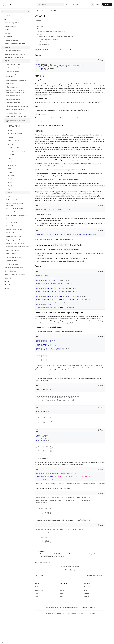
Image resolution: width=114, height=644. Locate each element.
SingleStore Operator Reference (15, 54)
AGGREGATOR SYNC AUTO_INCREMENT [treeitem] (15, 126)
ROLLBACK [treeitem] (11, 179)
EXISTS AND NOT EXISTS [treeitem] (16, 151)
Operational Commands (14, 229)
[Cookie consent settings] (2, 642)
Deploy (6, 19)
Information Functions (14, 219)
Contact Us (87, 614)
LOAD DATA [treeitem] (12, 165)
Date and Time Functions (15, 200)
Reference (7, 47)
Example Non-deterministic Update (48, 39)
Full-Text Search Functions (15, 209)
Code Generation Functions (15, 110)
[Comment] (74, 597)
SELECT (85, 85)
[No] (70, 597)
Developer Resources (11, 40)
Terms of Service (87, 635)
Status (37, 627)
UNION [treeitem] (10, 189)
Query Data (7, 33)
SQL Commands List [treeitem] (13, 68)
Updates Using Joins (44, 42)
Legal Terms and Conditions (87, 641)
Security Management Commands (18, 247)
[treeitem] (15, 16)
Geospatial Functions (13, 212)
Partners (87, 624)
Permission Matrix (49, 241)
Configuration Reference (13, 51)
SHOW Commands (12, 250)
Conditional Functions (14, 113)
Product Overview (40, 614)
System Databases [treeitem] (11, 271)
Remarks (40, 29)
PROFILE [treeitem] (11, 169)
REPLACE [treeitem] (11, 176)
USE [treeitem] (9, 196)
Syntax (39, 24)
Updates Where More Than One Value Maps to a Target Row (56, 37)
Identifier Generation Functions (17, 215)
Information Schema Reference (15, 274)
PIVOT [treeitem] (10, 172)
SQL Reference (10, 61)
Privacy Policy (77, 635)
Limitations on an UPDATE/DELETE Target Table (51, 31)
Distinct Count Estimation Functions (15, 204)
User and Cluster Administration (14, 44)
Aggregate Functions (13, 103)
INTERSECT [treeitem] (12, 162)
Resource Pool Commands (15, 243)
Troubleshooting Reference (14, 268)
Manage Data (8, 37)
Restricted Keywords (13, 99)
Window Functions (12, 264)
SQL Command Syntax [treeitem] (14, 65)
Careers (86, 621)
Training (62, 624)
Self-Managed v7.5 (40, 11)
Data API (8, 278)
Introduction (8, 16)
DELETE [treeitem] (10, 144)
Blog (86, 617)
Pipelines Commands (13, 233)
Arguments (40, 26)
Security (6, 281)
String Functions (12, 254)
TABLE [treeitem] (10, 186)
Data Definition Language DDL (16, 117)
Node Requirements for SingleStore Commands (53, 177)
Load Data (7, 30)
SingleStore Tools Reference (14, 58)
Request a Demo (39, 617)
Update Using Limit (44, 44)
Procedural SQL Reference (15, 236)
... (48, 11)
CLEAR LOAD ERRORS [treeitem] (15, 134)
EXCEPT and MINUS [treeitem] (14, 148)
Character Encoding (13, 87)
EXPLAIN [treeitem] (11, 155)
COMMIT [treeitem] (11, 137)
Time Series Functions (14, 257)
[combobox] (92, 4)
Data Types (10, 84)
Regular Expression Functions (16, 240)
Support (6, 288)
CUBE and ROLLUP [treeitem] (14, 141)
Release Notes (8, 285)
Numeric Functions (13, 226)
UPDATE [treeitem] (11, 193)
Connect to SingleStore (11, 23)
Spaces (62, 617)
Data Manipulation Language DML (16, 121)
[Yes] (66, 597)
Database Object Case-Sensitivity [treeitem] (17, 80)
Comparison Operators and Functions (15, 76)
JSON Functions (12, 222)
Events (62, 621)
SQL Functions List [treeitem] (13, 71)
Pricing (37, 621)
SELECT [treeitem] (10, 182)
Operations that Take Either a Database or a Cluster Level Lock (17, 91)
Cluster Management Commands (17, 106)
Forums (62, 614)
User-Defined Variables (14, 96)
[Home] (7, 4)
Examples (40, 34)
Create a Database (10, 26)
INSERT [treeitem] (10, 158)
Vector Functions (12, 261)
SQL (37, 60)
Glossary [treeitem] (7, 292)
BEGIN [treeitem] (10, 130)
